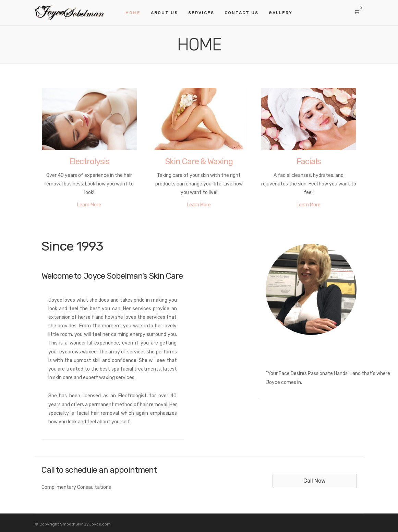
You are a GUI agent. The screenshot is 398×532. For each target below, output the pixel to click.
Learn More (89, 205)
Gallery (281, 13)
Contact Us (242, 13)
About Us (164, 13)
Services (201, 13)
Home (133, 13)
